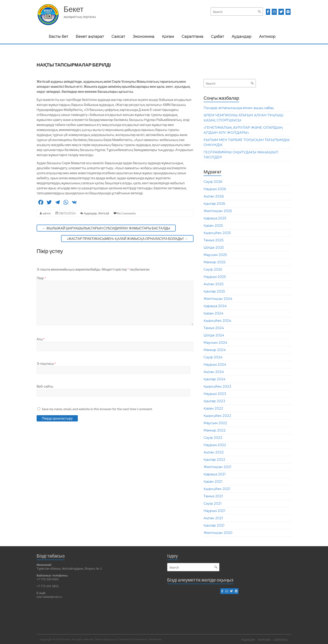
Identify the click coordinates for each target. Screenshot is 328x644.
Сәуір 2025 (213, 269)
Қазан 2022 (213, 408)
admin (47, 213)
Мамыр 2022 (215, 430)
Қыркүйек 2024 (217, 321)
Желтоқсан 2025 (218, 211)
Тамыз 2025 (214, 240)
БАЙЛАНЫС (281, 639)
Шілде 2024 (214, 335)
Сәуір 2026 (213, 182)
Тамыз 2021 (213, 496)
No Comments (126, 213)
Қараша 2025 (215, 218)
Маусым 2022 (215, 423)
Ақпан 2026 (214, 196)
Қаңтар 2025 (214, 291)
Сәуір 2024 (213, 357)
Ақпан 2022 (214, 452)
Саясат (118, 37)
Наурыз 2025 (215, 277)
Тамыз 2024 (214, 328)
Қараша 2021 (215, 474)
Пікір (41, 278)
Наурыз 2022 (215, 445)
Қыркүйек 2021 (217, 489)
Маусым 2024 (215, 343)
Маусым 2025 (215, 255)
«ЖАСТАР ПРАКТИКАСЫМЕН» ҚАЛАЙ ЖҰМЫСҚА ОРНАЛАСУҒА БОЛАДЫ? (127, 239)
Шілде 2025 (214, 248)
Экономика (143, 37)
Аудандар (242, 37)
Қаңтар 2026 (214, 204)
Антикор (267, 37)
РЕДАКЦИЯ (248, 639)
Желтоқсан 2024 (218, 299)
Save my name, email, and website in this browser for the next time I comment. (97, 409)
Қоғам (168, 37)
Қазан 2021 (213, 482)
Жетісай (104, 213)
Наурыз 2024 (215, 365)
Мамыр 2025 (215, 262)
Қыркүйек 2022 (217, 416)
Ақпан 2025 (214, 284)
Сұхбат (217, 37)
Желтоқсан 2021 (217, 467)
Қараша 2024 (215, 306)
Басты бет (58, 37)
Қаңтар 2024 (214, 379)
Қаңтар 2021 (214, 525)
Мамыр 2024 (215, 350)
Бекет (74, 9)
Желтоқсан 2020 (218, 533)
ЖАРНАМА (264, 639)
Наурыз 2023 (215, 394)
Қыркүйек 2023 (217, 386)
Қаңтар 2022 (214, 460)
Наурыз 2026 (215, 189)
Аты (41, 339)
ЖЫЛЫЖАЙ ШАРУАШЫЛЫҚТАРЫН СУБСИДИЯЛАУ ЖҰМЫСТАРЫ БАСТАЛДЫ (106, 228)
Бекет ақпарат (90, 37)
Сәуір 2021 (213, 503)
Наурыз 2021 (214, 511)
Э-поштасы (46, 363)
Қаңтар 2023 (214, 401)
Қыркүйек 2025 (217, 233)
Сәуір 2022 (213, 438)
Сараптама (192, 37)
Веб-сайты (45, 386)
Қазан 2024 (213, 313)
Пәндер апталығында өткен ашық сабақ (239, 108)
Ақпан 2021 (213, 518)
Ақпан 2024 (214, 372)
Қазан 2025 (213, 226)
